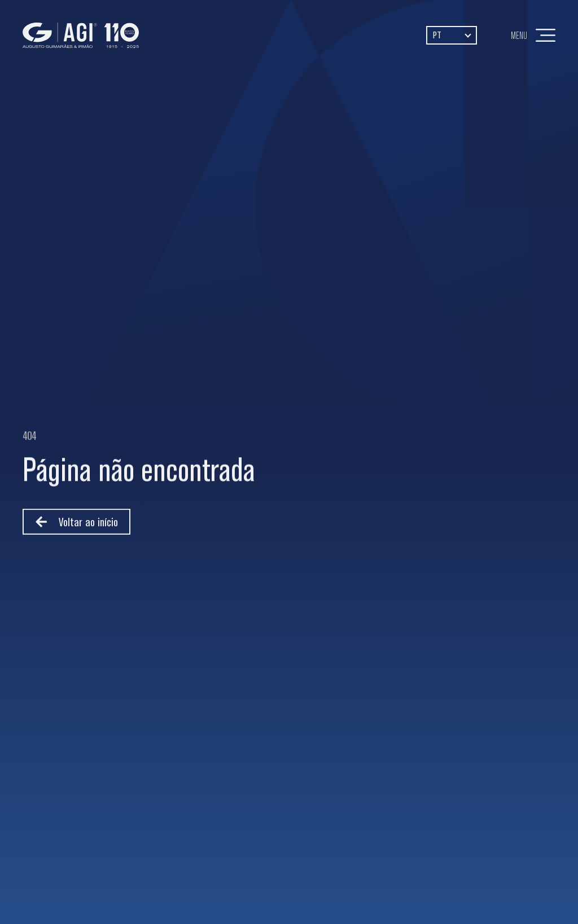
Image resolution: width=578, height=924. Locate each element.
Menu (519, 35)
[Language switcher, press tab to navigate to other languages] (452, 35)
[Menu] (546, 35)
